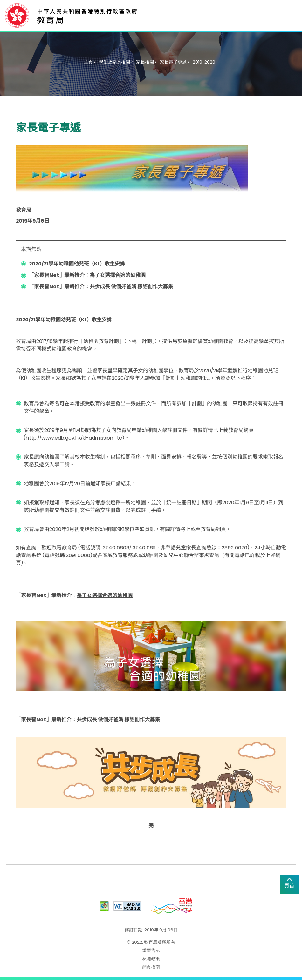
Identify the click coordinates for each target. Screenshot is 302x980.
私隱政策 (151, 959)
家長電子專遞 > (175, 62)
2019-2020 (204, 62)
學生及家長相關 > (116, 62)
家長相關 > (146, 62)
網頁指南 (151, 967)
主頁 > (90, 62)
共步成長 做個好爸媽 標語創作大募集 (118, 719)
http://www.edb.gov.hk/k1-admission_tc (74, 438)
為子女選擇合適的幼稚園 (105, 595)
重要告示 (151, 950)
